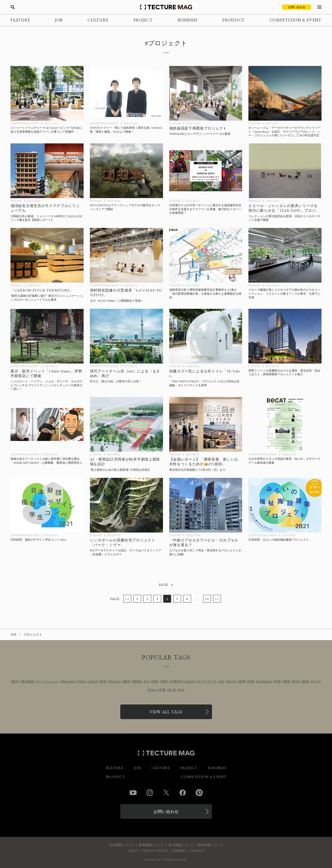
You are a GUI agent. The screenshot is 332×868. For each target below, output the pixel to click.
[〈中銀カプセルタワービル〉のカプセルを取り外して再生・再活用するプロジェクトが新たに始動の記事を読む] (206, 505)
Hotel (296, 681)
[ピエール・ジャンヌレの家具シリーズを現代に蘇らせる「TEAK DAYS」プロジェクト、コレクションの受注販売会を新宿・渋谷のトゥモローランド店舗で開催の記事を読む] (285, 171)
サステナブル (208, 681)
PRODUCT (233, 20)
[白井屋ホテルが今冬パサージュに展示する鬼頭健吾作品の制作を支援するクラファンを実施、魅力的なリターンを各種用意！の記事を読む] (206, 171)
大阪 (162, 690)
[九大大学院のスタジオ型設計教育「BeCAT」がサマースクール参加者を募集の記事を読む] (285, 424)
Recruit (232, 681)
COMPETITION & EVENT (296, 20)
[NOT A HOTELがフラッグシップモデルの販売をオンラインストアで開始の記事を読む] (126, 171)
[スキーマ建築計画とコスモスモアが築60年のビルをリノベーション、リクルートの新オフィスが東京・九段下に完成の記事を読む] (285, 255)
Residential (265, 681)
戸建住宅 (177, 681)
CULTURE (98, 20)
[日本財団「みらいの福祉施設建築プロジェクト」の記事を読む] (285, 505)
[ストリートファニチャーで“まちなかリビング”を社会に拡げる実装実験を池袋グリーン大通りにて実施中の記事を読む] (47, 93)
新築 (306, 681)
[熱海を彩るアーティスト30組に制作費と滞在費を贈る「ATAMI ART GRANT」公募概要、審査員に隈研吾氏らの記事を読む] (47, 424)
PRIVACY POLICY (156, 851)
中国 (278, 681)
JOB (59, 20)
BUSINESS (188, 20)
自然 (252, 681)
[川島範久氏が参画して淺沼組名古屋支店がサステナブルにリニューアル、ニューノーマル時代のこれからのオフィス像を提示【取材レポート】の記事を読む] (47, 171)
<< (127, 599)
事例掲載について (151, 845)
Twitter (166, 793)
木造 (104, 681)
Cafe (182, 690)
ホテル (317, 681)
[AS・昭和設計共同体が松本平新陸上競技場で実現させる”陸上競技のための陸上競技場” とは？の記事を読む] (126, 424)
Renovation (69, 681)
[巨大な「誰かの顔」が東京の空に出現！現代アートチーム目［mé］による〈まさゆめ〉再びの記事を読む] (126, 336)
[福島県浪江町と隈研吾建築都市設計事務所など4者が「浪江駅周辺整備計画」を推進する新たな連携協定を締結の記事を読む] (206, 255)
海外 (156, 681)
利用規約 (179, 851)
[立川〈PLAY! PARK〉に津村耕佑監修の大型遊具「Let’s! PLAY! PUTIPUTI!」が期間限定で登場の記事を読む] (126, 255)
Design (191, 681)
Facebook (183, 793)
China (153, 690)
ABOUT (133, 851)
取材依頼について (210, 845)
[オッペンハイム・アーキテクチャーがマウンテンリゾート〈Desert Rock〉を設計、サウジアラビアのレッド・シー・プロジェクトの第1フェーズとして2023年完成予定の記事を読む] (285, 93)
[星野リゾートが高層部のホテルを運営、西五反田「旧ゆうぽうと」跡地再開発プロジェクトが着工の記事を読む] (285, 336)
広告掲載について (122, 845)
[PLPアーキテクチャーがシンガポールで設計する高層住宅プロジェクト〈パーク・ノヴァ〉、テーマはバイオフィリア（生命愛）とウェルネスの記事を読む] (126, 505)
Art (148, 681)
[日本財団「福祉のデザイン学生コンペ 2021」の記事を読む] (47, 505)
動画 (127, 681)
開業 (287, 681)
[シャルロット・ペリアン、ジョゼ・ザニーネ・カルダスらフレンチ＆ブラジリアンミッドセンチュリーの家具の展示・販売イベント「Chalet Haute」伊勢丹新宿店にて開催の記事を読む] (47, 336)
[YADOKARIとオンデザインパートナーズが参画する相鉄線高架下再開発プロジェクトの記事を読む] (206, 93)
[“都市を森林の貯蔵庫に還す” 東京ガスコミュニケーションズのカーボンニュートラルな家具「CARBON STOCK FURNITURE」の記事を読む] (47, 255)
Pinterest (199, 793)
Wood (94, 681)
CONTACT (197, 851)
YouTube (115, 681)
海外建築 (28, 681)
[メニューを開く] (319, 7)
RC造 (172, 690)
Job (222, 681)
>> (217, 599)
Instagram (150, 793)
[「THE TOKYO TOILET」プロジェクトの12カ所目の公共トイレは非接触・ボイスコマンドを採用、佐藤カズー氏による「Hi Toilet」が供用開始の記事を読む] (206, 336)
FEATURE (20, 20)
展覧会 (138, 681)
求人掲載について (181, 845)
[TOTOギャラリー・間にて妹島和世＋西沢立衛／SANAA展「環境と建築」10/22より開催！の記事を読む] (126, 93)
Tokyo (83, 681)
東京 (15, 681)
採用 (242, 681)
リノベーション (48, 681)
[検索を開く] (13, 7)
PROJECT (143, 20)
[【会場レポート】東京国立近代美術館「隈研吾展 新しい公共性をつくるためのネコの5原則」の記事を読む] (206, 424)
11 (207, 599)
